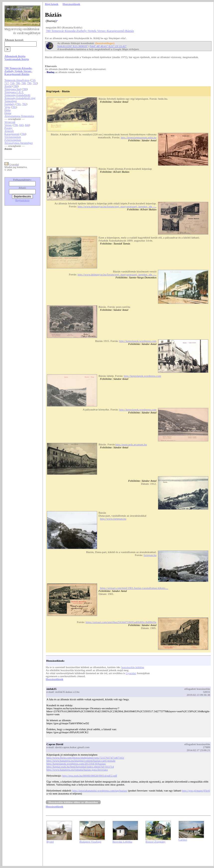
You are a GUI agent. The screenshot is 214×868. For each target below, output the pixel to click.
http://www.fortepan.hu (113, 519)
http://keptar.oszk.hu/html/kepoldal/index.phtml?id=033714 (80, 767)
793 (35, 83)
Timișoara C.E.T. (14, 92)
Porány (8, 128)
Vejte (7, 107)
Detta (8, 110)
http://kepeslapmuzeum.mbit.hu (139, 137)
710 (33, 80)
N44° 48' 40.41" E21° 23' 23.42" (108, 46)
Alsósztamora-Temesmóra (19, 116)
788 (24, 83)
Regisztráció (23, 200)
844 (27, 125)
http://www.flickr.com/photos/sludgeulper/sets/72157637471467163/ (85, 758)
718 (12, 83)
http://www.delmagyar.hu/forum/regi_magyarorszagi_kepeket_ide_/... (117, 206)
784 (23, 134)
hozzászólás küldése (133, 667)
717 (7, 83)
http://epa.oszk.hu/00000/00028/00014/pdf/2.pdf (90, 776)
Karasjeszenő (12, 134)
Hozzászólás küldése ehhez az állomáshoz (73, 802)
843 (21, 125)
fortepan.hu (150, 555)
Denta (8, 113)
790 (29, 83)
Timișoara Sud (13, 89)
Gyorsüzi (131, 673)
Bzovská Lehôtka (122, 842)
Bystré (50, 842)
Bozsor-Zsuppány (155, 842)
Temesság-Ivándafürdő (17, 95)
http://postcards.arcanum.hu (131, 444)
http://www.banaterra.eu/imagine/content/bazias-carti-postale (81, 761)
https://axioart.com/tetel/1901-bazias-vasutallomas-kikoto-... (134, 588)
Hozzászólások (55, 679)
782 (24, 104)
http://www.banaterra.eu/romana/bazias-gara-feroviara (77, 770)
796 (16, 125)
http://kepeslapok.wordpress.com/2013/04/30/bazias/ (76, 764)
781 (19, 104)
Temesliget (11, 101)
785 (14, 107)
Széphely (10, 104)
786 (18, 83)
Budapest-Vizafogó (90, 842)
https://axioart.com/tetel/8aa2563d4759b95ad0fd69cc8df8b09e (121, 622)
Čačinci (183, 840)
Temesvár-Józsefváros (17, 80)
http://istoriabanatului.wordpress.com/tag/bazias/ (100, 790)
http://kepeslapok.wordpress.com (138, 341)
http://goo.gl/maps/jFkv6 (196, 790)
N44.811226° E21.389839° (73, 46)
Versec (8, 125)
